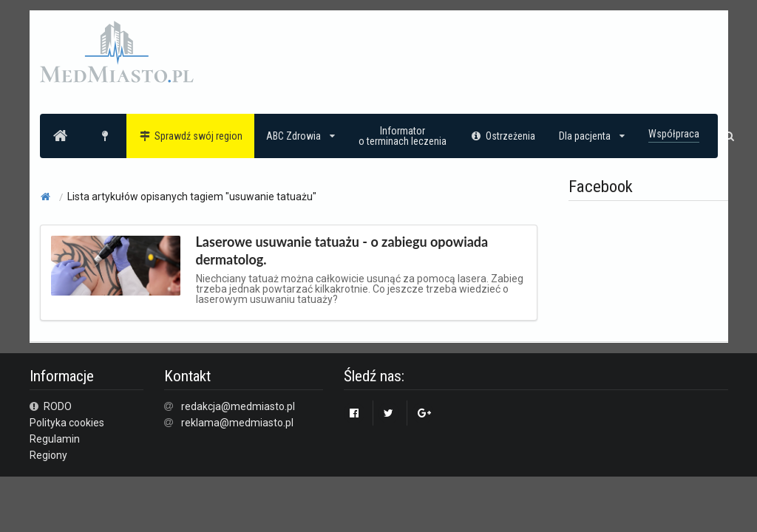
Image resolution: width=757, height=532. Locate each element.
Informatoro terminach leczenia (403, 136)
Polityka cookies (67, 423)
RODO (51, 406)
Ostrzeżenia (503, 136)
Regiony (48, 455)
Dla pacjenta (592, 136)
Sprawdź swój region (190, 136)
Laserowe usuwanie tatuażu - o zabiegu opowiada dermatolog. (342, 250)
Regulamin (55, 439)
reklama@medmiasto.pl (237, 423)
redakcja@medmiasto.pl (238, 406)
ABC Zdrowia (301, 136)
